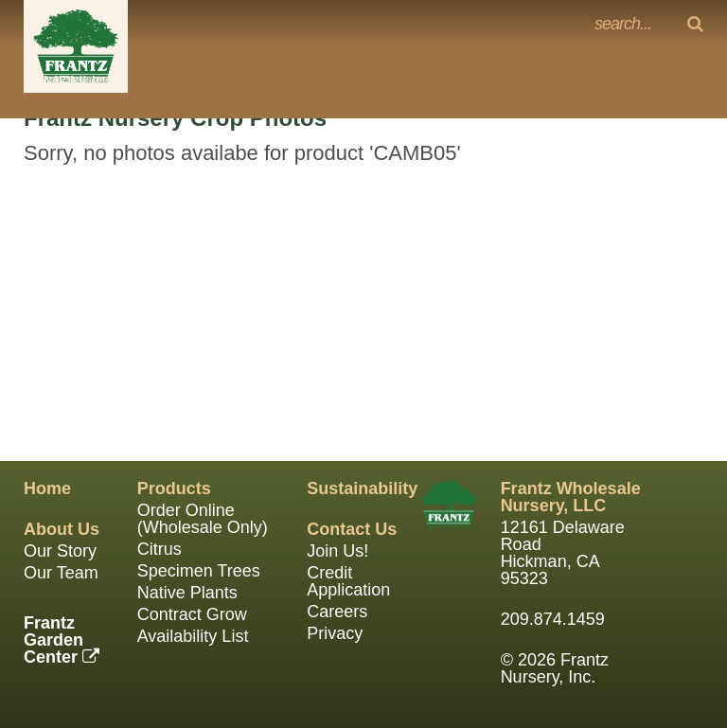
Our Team (61, 573)
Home (47, 488)
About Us (62, 529)
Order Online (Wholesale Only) (203, 519)
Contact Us (352, 529)
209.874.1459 (553, 619)
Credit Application (348, 581)
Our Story (60, 551)
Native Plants (187, 593)
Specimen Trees (199, 571)
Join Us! (337, 551)
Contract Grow (192, 614)
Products (174, 488)
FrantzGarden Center (62, 640)
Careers (337, 612)
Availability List (193, 636)
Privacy (335, 633)
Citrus (160, 549)
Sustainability (362, 488)
